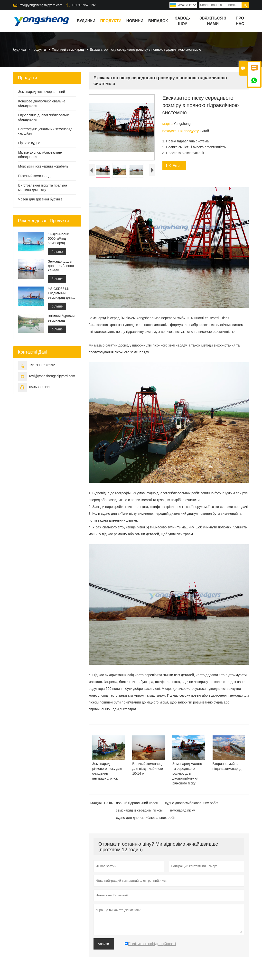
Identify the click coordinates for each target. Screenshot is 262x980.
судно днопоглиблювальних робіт (192, 804)
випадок (158, 21)
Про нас (240, 21)
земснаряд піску (182, 811)
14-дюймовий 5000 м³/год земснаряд (59, 238)
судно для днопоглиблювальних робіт (146, 818)
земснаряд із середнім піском (139, 811)
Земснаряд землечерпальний (42, 92)
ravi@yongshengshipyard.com (41, 5)
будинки (86, 21)
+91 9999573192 (84, 5)
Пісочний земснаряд (68, 49)
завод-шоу (183, 21)
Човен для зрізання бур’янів (40, 199)
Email (174, 165)
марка (168, 124)
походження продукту (181, 131)
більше (57, 252)
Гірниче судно (29, 143)
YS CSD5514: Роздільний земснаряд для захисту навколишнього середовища (60, 293)
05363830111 (40, 387)
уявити (104, 945)
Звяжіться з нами (213, 21)
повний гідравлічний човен (137, 804)
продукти (111, 21)
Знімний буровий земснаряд (61, 318)
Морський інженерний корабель (43, 166)
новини (135, 21)
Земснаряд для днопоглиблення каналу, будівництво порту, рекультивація (61, 266)
